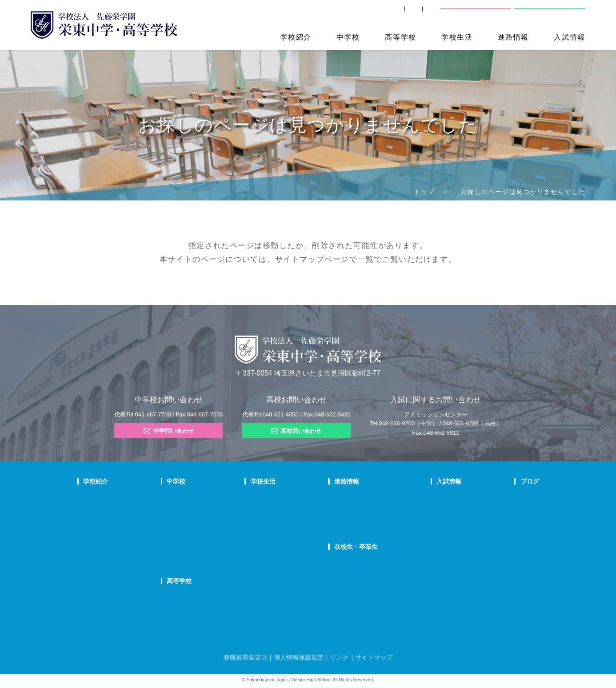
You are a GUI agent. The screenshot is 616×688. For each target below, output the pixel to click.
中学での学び (214, 497)
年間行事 (280, 497)
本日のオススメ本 (518, 554)
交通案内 (419, 13)
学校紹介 (296, 37)
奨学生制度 (432, 554)
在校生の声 (211, 520)
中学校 (348, 37)
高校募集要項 (435, 543)
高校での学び (214, 596)
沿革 (88, 543)
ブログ (506, 481)
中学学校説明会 (438, 497)
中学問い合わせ (169, 431)
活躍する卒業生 (355, 520)
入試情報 (569, 37)
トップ (424, 192)
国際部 (206, 543)
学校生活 (457, 37)
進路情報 (513, 37)
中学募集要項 (435, 508)
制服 (275, 520)
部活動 (504, 543)
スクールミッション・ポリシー (120, 520)
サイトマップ (300, 259)
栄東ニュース (512, 497)
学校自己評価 (99, 576)
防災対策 (94, 554)
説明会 (504, 520)
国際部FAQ (211, 554)
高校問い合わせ (549, 13)
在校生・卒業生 (358, 547)
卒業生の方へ (370, 13)
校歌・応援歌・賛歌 (107, 531)
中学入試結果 (435, 520)
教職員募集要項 (245, 657)
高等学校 (400, 37)
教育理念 (94, 508)
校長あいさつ (99, 497)
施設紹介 (280, 531)
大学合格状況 (352, 508)
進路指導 (347, 497)
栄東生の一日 (214, 508)
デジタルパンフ (102, 565)
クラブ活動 (283, 508)
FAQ (203, 531)
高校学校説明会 (438, 531)
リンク (339, 657)
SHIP (327, 13)
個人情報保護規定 (299, 657)
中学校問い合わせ (476, 13)
